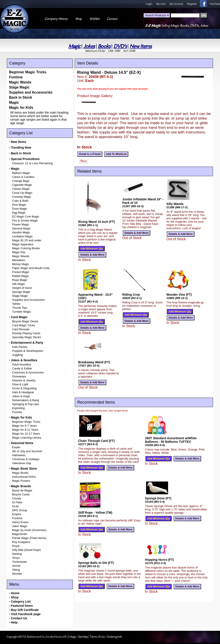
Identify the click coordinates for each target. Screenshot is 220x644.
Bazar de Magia (22, 490)
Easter (16, 447)
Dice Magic (19, 205)
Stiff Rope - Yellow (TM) (95, 513)
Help (14, 622)
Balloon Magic (21, 173)
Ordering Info (115, 637)
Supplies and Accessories (31, 92)
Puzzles (17, 412)
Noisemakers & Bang (26, 400)
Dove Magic (20, 209)
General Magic (21, 228)
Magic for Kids (21, 108)
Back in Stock (21, 97)
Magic (74, 46)
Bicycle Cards (21, 494)
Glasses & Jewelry (24, 380)
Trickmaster (19, 562)
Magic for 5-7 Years (24, 426)
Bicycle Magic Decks (25, 321)
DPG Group (20, 510)
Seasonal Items (22, 443)
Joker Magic (20, 526)
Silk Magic (19, 284)
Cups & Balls (20, 201)
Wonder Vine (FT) (179, 295)
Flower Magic (21, 224)
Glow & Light (20, 384)
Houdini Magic (21, 232)
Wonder (17, 574)
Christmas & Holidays (26, 459)
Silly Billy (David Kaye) (26, 550)
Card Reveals (21, 329)
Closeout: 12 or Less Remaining (32, 163)
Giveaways (19, 376)
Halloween (19, 455)
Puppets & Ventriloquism (28, 351)
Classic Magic (21, 189)
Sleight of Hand (22, 288)
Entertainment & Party (27, 343)
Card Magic (19, 317)
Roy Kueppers (21, 542)
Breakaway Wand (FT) (94, 362)
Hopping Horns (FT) (159, 560)
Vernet (16, 566)
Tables (16, 304)
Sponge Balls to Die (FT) (96, 563)
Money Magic (21, 264)
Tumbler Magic (21, 312)
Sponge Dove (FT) (158, 498)
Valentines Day (22, 463)
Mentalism (19, 260)
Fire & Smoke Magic (25, 221)
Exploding (18, 408)
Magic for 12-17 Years (26, 434)
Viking (16, 570)
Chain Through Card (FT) (96, 441)
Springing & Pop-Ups (25, 404)
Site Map (83, 637)
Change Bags (21, 181)
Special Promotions (25, 159)
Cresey (17, 498)
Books (104, 46)
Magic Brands (21, 486)
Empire (17, 514)
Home (15, 593)
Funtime (16, 77)
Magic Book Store (24, 469)
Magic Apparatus (23, 244)
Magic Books (20, 473)
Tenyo (16, 558)
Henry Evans (20, 522)
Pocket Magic (21, 272)
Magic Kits (19, 252)
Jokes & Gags (21, 396)
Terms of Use (97, 637)
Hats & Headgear (23, 392)
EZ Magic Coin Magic (26, 217)
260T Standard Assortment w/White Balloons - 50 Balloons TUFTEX (171, 440)
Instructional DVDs (24, 477)
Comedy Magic (22, 197)
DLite (15, 506)
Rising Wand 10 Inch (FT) (96, 222)
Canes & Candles (23, 177)
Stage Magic (19, 87)
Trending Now (21, 148)
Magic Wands (20, 82)
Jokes (89, 46)
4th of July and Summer (27, 451)
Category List (21, 602)
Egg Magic (19, 213)
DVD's (120, 46)
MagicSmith (20, 534)
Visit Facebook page (26, 614)
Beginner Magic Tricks (28, 72)
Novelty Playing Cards (26, 333)
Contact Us (19, 618)
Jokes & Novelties (24, 360)
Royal (16, 546)
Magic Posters (21, 481)
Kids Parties (20, 347)
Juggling (17, 355)
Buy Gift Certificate (25, 610)
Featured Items (22, 606)
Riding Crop (131, 295)
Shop (15, 597)
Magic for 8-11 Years (25, 430)
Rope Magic (20, 280)
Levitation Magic (22, 236)
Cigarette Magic (22, 185)
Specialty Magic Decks (27, 337)
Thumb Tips (20, 308)
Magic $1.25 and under (27, 240)
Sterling (17, 554)
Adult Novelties (22, 364)
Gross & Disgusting (24, 388)
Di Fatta (17, 502)
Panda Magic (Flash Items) (29, 538)
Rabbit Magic (20, 276)
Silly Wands (175, 204)
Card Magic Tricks (24, 325)
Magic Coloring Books (26, 248)
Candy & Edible (22, 368)
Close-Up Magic (22, 193)
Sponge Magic (21, 292)
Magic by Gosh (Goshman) (29, 530)
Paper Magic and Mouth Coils (31, 268)
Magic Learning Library (27, 438)
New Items (141, 46)
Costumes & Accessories (28, 372)
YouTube (215, 4)
